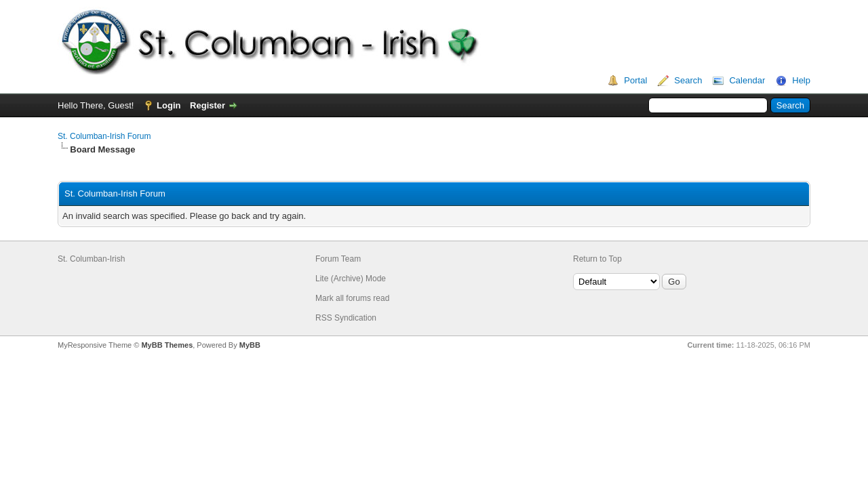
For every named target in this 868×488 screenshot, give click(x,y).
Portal (635, 80)
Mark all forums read (352, 298)
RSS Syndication (346, 318)
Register (208, 105)
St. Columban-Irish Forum (104, 136)
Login (169, 105)
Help (801, 80)
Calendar (747, 80)
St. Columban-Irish (91, 259)
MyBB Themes (167, 345)
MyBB (250, 345)
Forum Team (338, 259)
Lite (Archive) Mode (351, 279)
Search (688, 80)
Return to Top (597, 259)
